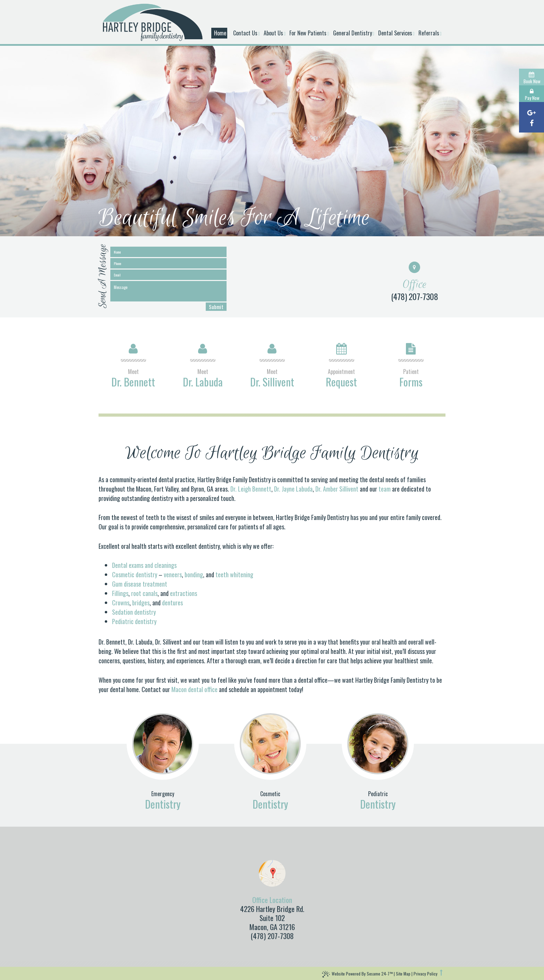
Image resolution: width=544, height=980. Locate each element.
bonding (194, 574)
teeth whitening (234, 574)
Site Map (403, 974)
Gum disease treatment (140, 584)
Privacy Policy (426, 974)
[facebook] (532, 122)
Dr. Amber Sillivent (337, 489)
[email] (168, 275)
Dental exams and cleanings (144, 565)
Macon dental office (194, 689)
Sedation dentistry (134, 612)
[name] (168, 252)
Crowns (121, 603)
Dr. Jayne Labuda (293, 489)
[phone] (168, 263)
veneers (173, 574)
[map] (272, 873)
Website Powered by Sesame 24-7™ (357, 974)
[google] (532, 112)
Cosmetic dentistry (135, 574)
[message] (168, 291)
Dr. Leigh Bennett (251, 489)
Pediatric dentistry (134, 621)
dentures (172, 603)
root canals (144, 593)
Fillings (120, 593)
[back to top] (442, 973)
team (385, 489)
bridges (141, 603)
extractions (184, 593)
